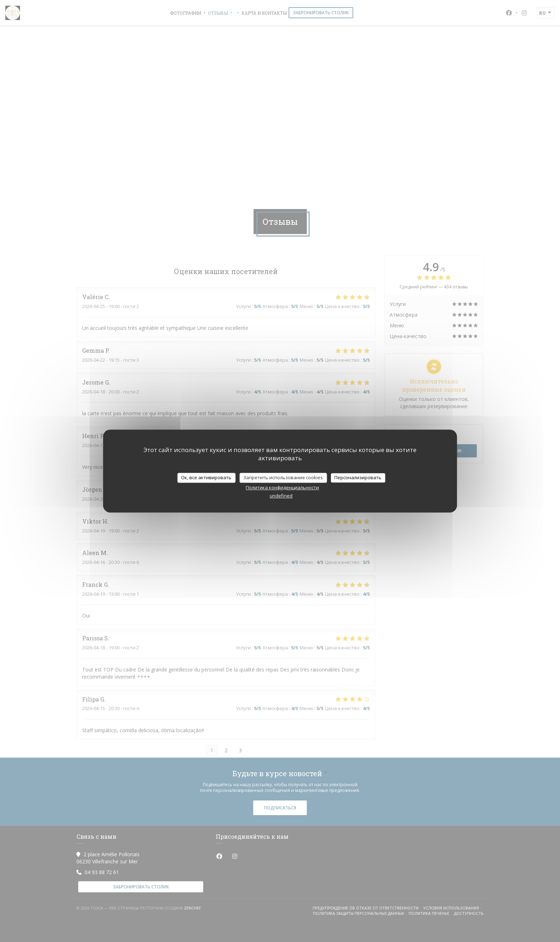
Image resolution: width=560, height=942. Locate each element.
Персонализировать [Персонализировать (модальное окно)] (358, 477)
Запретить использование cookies (283, 477)
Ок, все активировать (206, 477)
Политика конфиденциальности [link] (282, 487)
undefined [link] (281, 496)
